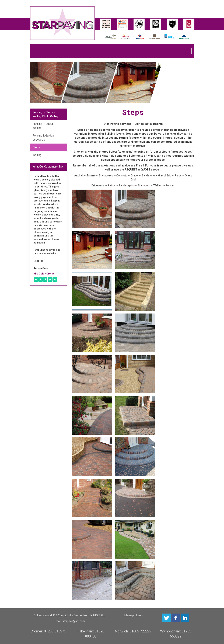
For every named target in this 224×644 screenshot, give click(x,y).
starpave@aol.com (74, 621)
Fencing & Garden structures (43, 138)
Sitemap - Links (133, 615)
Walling (37, 155)
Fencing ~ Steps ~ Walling (44, 126)
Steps (36, 147)
